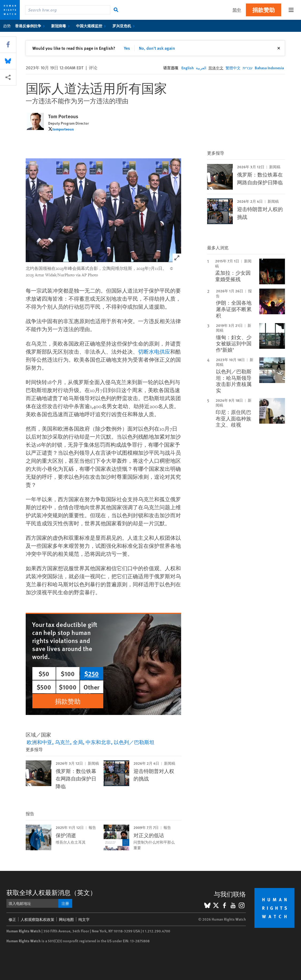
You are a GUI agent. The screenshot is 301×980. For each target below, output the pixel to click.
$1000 (68, 687)
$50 (44, 673)
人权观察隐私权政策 (37, 919)
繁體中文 (233, 68)
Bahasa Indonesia (269, 68)
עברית (248, 68)
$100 (68, 673)
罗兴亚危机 (125, 26)
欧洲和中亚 (39, 742)
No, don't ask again (157, 48)
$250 (92, 673)
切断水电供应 (154, 352)
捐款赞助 (264, 10)
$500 (44, 687)
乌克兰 (62, 742)
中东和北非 (98, 742)
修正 (12, 919)
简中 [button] (237, 10)
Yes (127, 48)
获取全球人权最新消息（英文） (51, 892)
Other (92, 687)
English (188, 68)
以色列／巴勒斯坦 (134, 742)
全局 (78, 742)
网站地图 (66, 919)
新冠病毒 (61, 26)
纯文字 (84, 919)
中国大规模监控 (92, 26)
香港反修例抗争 (31, 26)
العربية (201, 68)
